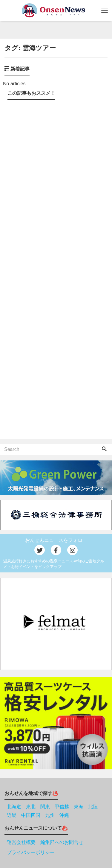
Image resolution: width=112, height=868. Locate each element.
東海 (79, 807)
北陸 (93, 807)
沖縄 (64, 815)
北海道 (14, 807)
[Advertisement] (56, 271)
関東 (45, 807)
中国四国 (31, 815)
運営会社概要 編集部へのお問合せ (45, 842)
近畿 (12, 815)
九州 (50, 815)
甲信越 (62, 807)
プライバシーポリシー (31, 852)
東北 (31, 807)
